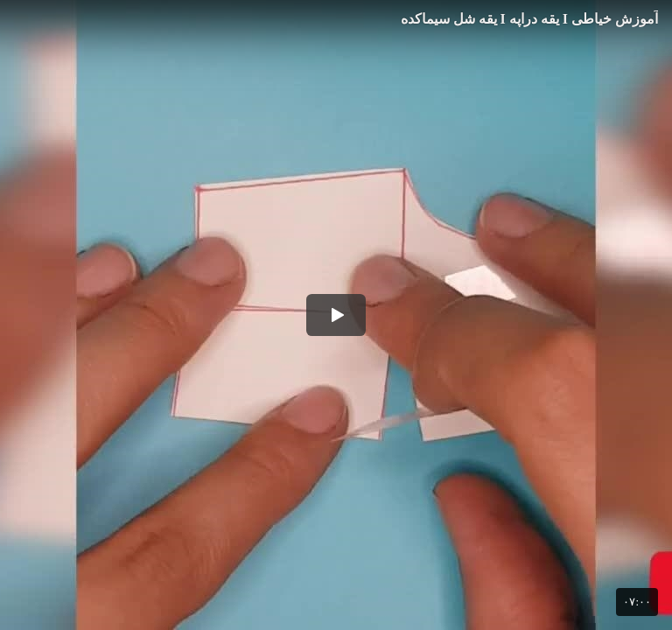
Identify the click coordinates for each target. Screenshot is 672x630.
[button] (336, 315)
